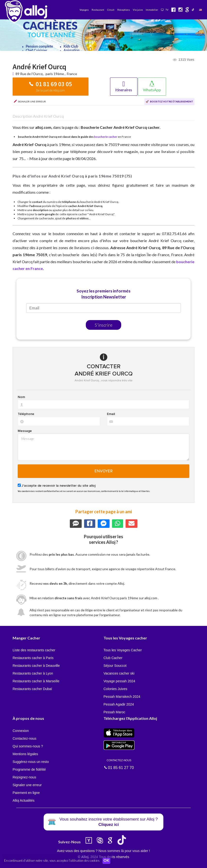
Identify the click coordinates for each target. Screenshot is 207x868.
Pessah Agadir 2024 (119, 704)
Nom (21, 397)
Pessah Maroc (114, 712)
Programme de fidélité (29, 769)
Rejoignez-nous (24, 777)
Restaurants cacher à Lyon (33, 673)
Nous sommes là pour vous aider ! (124, 851)
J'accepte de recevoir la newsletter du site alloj (59, 486)
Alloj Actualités (24, 800)
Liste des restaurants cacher (34, 650)
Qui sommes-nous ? (28, 746)
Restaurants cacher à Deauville (36, 666)
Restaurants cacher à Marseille (36, 681)
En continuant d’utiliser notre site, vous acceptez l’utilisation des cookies (52, 861)
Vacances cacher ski (119, 673)
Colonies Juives (115, 689)
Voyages (84, 10)
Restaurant (98, 10)
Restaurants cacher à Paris (33, 658)
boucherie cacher (106, 137)
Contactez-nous (24, 738)
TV (165, 10)
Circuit (111, 10)
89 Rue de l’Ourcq (29, 74)
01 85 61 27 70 (119, 764)
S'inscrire (104, 325)
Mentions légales (25, 754)
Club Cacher (113, 658)
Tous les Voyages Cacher (123, 650)
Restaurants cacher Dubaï (32, 689)
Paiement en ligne (26, 793)
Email (111, 414)
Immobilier (152, 10)
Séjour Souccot (115, 666)
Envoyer (104, 471)
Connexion (21, 731)
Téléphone (26, 414)
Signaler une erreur (27, 785)
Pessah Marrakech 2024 (122, 697)
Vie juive (138, 10)
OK (107, 861)
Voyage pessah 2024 (119, 681)
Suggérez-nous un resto (31, 762)
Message (25, 431)
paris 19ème (55, 74)
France (72, 74)
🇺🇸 (200, 10)
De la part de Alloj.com (50, 90)
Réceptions (124, 10)
